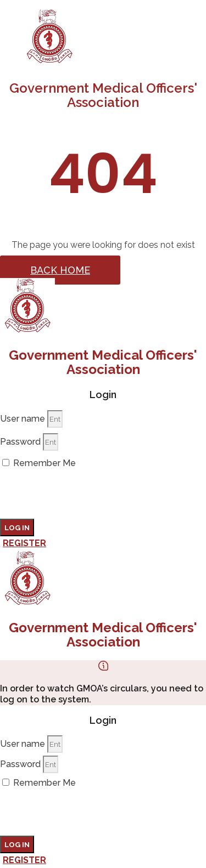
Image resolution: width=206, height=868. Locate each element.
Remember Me (39, 463)
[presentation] (83, 497)
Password (20, 442)
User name (23, 419)
